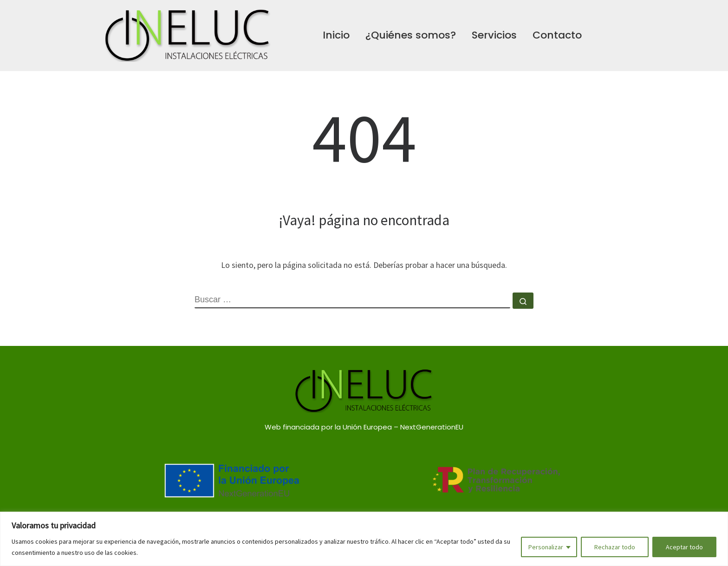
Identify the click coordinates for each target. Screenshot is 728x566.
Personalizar (546, 547)
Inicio (336, 35)
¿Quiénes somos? (411, 35)
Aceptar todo (684, 547)
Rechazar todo (615, 547)
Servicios (494, 35)
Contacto (557, 35)
